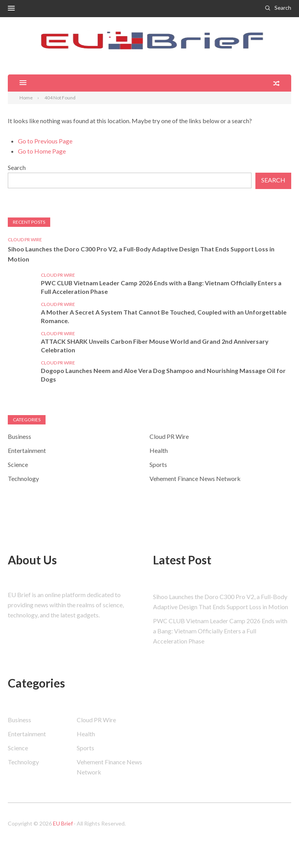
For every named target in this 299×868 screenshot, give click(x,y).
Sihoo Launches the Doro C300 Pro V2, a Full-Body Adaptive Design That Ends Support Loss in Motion (143, 254)
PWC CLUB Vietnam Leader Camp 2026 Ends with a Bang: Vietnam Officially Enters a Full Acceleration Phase (163, 287)
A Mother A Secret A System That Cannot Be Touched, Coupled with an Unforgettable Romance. (165, 317)
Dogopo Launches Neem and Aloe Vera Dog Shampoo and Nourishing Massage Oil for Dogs (164, 375)
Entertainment (27, 451)
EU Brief (63, 824)
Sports (158, 465)
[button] (11, 9)
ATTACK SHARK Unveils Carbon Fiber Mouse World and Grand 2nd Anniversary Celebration (156, 346)
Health (159, 451)
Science (18, 465)
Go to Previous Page (45, 141)
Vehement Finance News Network (195, 479)
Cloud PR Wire (25, 240)
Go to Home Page (42, 151)
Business (19, 437)
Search (283, 8)
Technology (23, 479)
